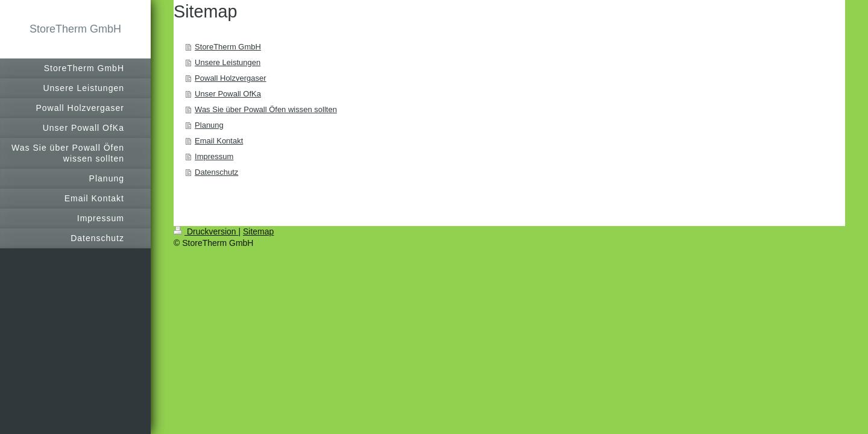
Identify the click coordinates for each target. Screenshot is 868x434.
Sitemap (258, 231)
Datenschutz (216, 172)
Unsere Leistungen (228, 62)
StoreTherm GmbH (75, 29)
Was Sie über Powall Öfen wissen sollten (266, 109)
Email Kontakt (219, 141)
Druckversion (206, 231)
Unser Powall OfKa (228, 94)
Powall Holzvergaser (231, 78)
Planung (209, 125)
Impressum (214, 156)
